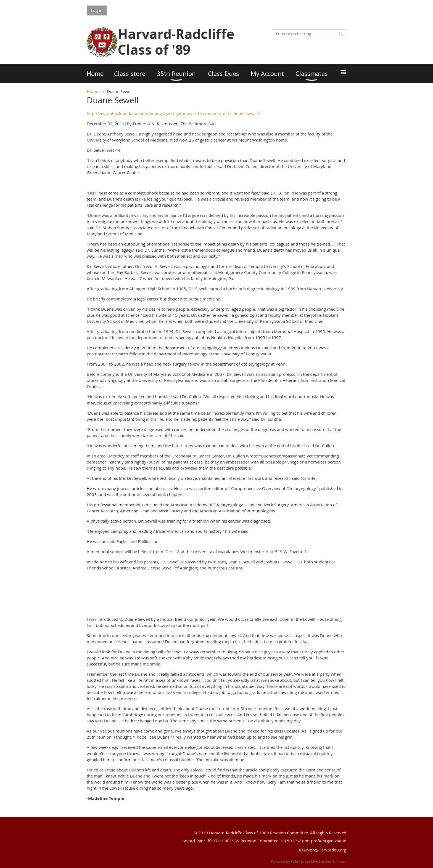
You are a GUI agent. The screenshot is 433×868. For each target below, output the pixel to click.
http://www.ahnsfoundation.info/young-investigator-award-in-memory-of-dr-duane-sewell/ (174, 113)
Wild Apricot (301, 862)
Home (93, 91)
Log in (97, 10)
